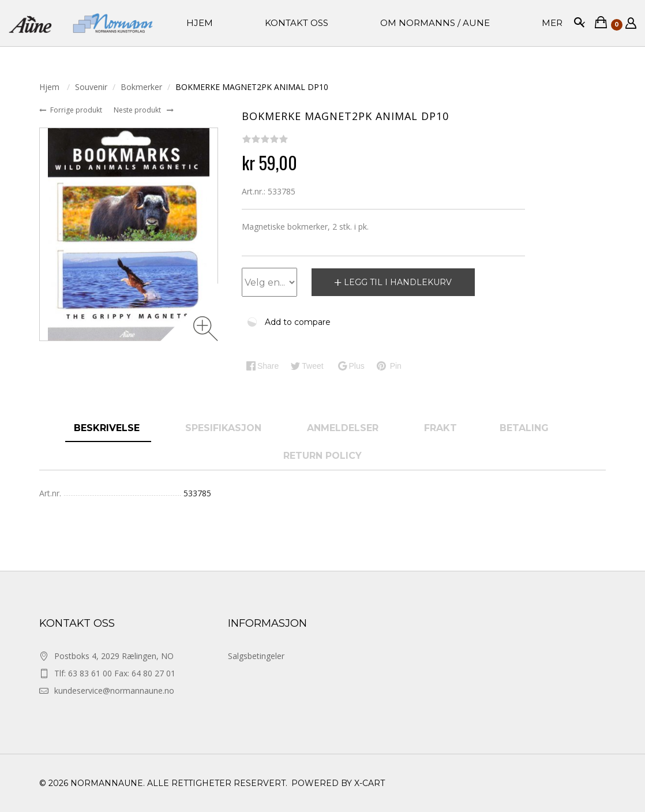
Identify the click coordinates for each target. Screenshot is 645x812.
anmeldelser (344, 428)
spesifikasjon (225, 428)
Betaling (524, 428)
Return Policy (322, 456)
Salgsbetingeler (256, 656)
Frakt (440, 428)
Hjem (50, 87)
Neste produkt (138, 110)
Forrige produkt (77, 110)
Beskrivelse (108, 428)
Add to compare (298, 322)
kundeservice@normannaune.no (114, 691)
